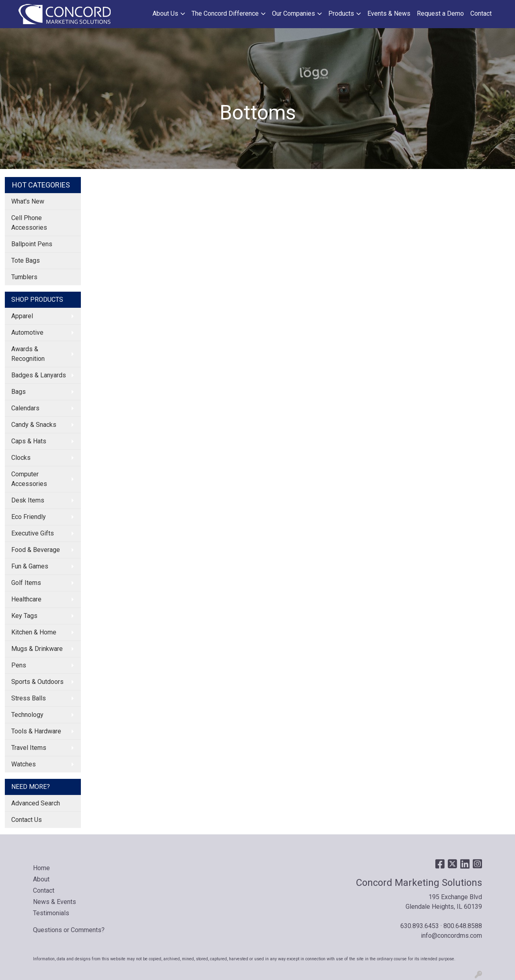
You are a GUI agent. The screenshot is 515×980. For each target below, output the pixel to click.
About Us (165, 13)
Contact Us (27, 820)
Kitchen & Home (34, 632)
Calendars (25, 408)
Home (41, 868)
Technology (27, 715)
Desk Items (28, 500)
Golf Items (26, 583)
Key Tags (24, 616)
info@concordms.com (451, 936)
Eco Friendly (29, 517)
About (41, 879)
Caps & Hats (29, 441)
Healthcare (26, 599)
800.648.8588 (463, 926)
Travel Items (29, 748)
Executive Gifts (33, 533)
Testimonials (51, 913)
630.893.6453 (420, 926)
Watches (24, 764)
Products (341, 13)
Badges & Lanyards (39, 375)
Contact (481, 13)
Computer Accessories (29, 479)
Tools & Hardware (36, 731)
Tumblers (24, 277)
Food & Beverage (36, 550)
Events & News (389, 13)
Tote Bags (26, 260)
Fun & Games (30, 566)
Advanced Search (36, 803)
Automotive (27, 332)
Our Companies (294, 13)
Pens (19, 665)
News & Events (55, 902)
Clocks (21, 458)
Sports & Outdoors (37, 682)
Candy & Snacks (34, 425)
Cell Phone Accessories (29, 223)
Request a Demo (440, 13)
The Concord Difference (225, 13)
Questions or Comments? (69, 930)
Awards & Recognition (28, 354)
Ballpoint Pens (32, 244)
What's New (28, 201)
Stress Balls (29, 698)
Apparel (22, 316)
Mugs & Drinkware (37, 649)
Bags (19, 392)
